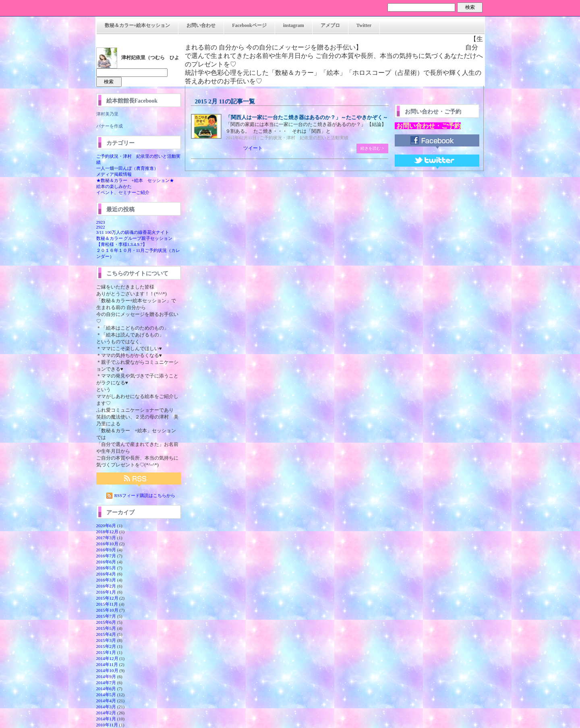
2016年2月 (106, 586)
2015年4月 (106, 634)
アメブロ (330, 25)
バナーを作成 (110, 126)
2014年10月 (107, 670)
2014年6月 (106, 689)
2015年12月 (107, 598)
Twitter (364, 25)
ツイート (253, 148)
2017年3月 (106, 538)
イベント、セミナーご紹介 (123, 192)
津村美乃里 (107, 114)
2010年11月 (107, 725)
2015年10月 (107, 610)
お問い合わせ (201, 25)
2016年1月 (106, 592)
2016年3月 (106, 580)
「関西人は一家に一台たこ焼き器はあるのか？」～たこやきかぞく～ (307, 117)
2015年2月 (106, 646)
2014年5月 (106, 695)
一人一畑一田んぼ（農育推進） (127, 168)
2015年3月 (106, 640)
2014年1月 (106, 719)
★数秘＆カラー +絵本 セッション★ (135, 180)
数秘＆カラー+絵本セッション (138, 25)
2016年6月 (106, 562)
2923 (101, 222)
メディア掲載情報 (114, 174)
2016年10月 (107, 544)
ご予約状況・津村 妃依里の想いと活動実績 (304, 138)
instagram (294, 25)
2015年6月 (106, 622)
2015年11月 (107, 604)
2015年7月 (106, 616)
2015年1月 (106, 652)
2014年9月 (106, 676)
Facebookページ (249, 25)
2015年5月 (106, 628)
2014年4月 (106, 701)
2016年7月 (106, 556)
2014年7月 (106, 683)
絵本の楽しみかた (114, 186)
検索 (470, 7)
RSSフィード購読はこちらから (145, 495)
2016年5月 (106, 568)
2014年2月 (106, 713)
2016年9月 (106, 550)
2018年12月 (107, 532)
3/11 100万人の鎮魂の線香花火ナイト (133, 232)
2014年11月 (107, 664)
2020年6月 (106, 526)
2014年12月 (107, 658)
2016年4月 (106, 574)
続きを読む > (372, 148)
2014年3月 (106, 707)
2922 (101, 227)
